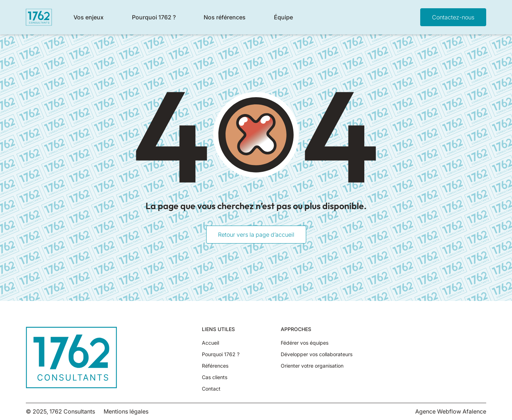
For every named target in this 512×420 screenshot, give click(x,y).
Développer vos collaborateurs (317, 354)
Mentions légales (126, 411)
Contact (211, 389)
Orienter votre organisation (312, 366)
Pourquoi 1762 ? (221, 354)
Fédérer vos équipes (305, 343)
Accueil (210, 343)
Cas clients (215, 377)
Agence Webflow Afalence (451, 411)
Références (215, 366)
